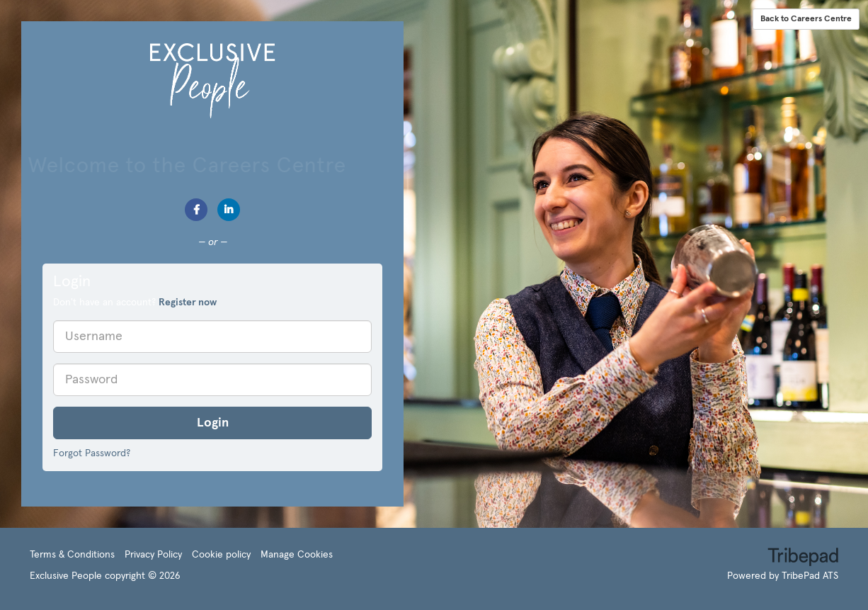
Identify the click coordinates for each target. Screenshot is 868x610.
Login (213, 423)
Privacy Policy (153, 555)
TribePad (803, 558)
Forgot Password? (92, 453)
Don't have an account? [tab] (135, 303)
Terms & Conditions (72, 555)
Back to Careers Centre (806, 19)
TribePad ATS (810, 576)
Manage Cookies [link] (297, 555)
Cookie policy (221, 555)
